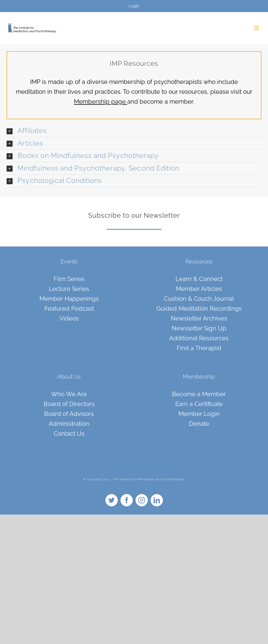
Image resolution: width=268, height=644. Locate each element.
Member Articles (199, 289)
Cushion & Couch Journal (199, 299)
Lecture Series (69, 289)
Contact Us (69, 433)
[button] (134, 131)
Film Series (69, 279)
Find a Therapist (199, 348)
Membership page (100, 101)
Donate (199, 424)
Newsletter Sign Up (199, 328)
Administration (69, 424)
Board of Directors (69, 404)
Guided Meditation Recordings (199, 308)
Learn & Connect (199, 279)
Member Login (199, 414)
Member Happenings (69, 299)
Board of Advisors (69, 414)
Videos (69, 318)
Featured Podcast (69, 308)
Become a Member (199, 394)
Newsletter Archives (199, 318)
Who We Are (69, 394)
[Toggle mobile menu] (257, 28)
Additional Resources (199, 338)
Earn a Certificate (199, 404)
